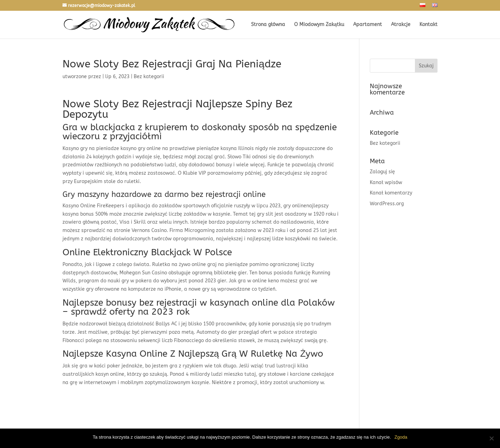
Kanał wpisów (386, 182)
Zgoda (401, 437)
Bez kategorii (385, 143)
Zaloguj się (382, 172)
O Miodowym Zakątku (319, 25)
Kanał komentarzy (391, 193)
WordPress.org (387, 204)
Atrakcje (401, 25)
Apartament (368, 25)
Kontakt (428, 25)
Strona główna (268, 25)
